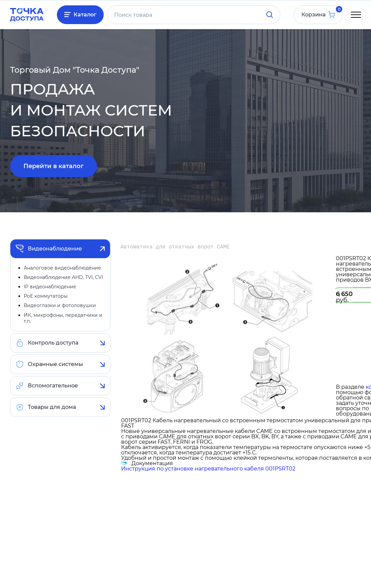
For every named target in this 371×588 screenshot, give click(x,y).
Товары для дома (52, 407)
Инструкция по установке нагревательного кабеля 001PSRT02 (208, 469)
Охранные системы (55, 364)
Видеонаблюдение (55, 249)
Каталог (85, 15)
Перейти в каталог (54, 166)
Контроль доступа (53, 343)
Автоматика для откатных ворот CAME (175, 247)
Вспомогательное (53, 386)
